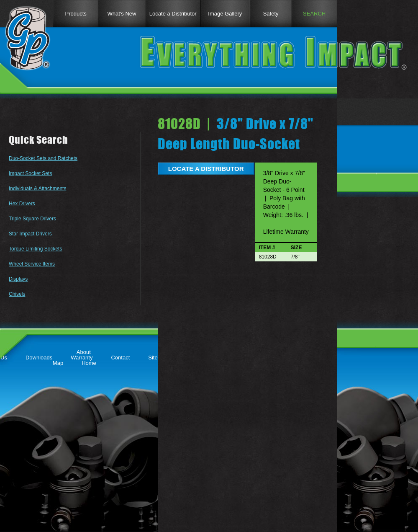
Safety (271, 14)
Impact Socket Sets (30, 173)
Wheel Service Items (32, 264)
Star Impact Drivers (30, 234)
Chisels (17, 294)
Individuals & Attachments (37, 189)
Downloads (39, 358)
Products (76, 14)
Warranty (82, 358)
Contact (120, 358)
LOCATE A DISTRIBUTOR (206, 169)
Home (89, 363)
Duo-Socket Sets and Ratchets (43, 158)
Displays (18, 279)
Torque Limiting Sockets (35, 249)
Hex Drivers (22, 204)
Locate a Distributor (173, 14)
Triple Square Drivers (32, 219)
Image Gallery (225, 14)
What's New (122, 14)
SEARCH (314, 14)
